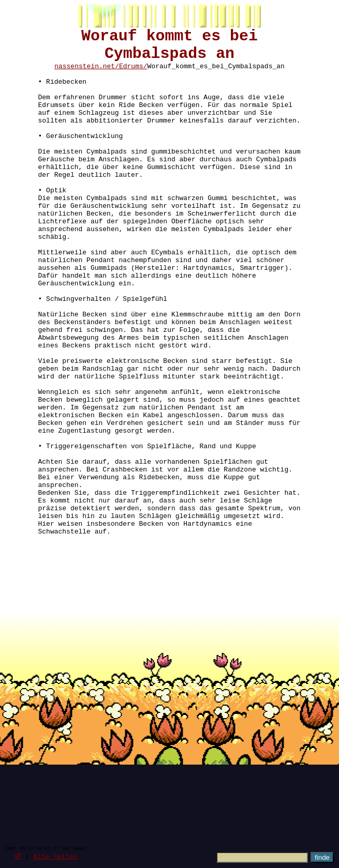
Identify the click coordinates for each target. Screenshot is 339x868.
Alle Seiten (55, 856)
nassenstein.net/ (87, 74)
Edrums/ (133, 74)
